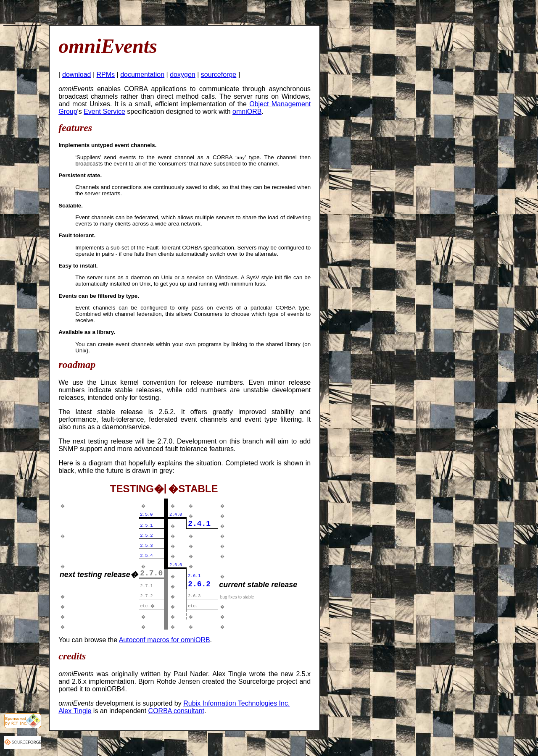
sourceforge (219, 75)
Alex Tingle (75, 711)
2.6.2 (199, 584)
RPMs (106, 75)
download (77, 75)
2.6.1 (194, 576)
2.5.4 (147, 556)
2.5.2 (147, 536)
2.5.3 (147, 546)
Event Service (104, 112)
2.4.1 (199, 524)
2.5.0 (146, 515)
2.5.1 (147, 526)
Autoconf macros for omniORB (165, 640)
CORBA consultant (176, 711)
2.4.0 (176, 515)
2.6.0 (176, 565)
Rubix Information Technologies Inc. (236, 703)
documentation (142, 75)
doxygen (183, 75)
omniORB (247, 112)
